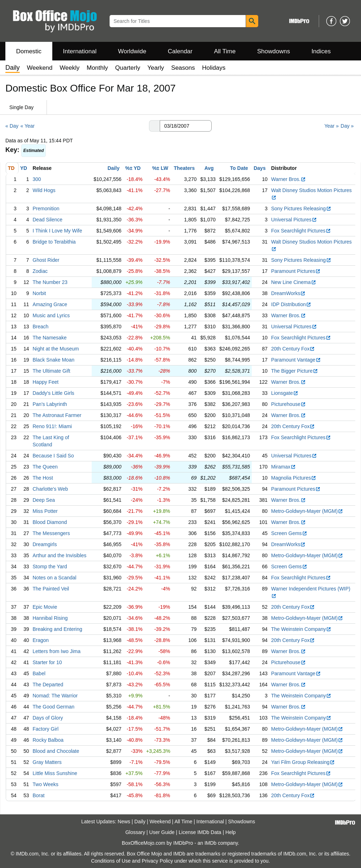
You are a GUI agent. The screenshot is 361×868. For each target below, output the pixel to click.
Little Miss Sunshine (55, 773)
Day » (347, 126)
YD (23, 168)
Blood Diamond (50, 522)
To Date (239, 168)
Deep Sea (44, 500)
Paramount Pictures (296, 271)
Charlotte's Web (50, 489)
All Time (225, 51)
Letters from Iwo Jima (57, 651)
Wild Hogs (44, 190)
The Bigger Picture (295, 371)
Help (230, 832)
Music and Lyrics (51, 315)
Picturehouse (288, 404)
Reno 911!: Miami (52, 426)
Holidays (214, 68)
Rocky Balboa (48, 740)
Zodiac (40, 271)
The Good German (54, 707)
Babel (39, 673)
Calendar (180, 51)
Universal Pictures (294, 220)
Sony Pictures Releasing (301, 209)
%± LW (160, 168)
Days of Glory (48, 718)
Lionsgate (285, 393)
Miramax (283, 467)
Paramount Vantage (296, 360)
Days (259, 168)
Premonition (46, 209)
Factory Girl (45, 729)
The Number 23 (50, 282)
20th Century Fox (293, 349)
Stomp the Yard (50, 567)
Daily (113, 168)
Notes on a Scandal (54, 578)
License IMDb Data (200, 832)
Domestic (29, 51)
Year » (332, 126)
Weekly (70, 68)
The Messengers (51, 533)
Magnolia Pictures (294, 478)
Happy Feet (45, 382)
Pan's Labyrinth (50, 404)
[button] (154, 126)
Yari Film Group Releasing (303, 762)
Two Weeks (45, 784)
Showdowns (274, 51)
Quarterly (128, 68)
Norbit (39, 293)
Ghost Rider (46, 260)
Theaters (184, 168)
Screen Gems (289, 533)
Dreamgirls (45, 544)
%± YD (133, 168)
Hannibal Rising (50, 618)
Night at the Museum (56, 349)
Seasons (183, 68)
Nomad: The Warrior (55, 696)
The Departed (48, 685)
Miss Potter (45, 511)
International (80, 51)
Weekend (40, 68)
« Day (12, 126)
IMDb (210, 843)
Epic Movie (45, 607)
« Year (28, 126)
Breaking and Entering (57, 629)
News (124, 822)
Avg (209, 168)
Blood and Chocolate (56, 751)
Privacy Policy (157, 861)
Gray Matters (47, 762)
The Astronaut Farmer (57, 415)
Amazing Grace (50, 304)
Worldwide (132, 51)
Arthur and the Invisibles (59, 555)
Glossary (135, 832)
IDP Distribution (291, 304)
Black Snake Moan (54, 360)
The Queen (45, 467)
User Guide (162, 832)
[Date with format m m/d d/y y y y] (186, 126)
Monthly (97, 68)
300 (37, 179)
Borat (38, 795)
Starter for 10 (47, 662)
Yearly (156, 68)
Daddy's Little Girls (53, 393)
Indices (321, 51)
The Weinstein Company (301, 629)
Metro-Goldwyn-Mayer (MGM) (307, 511)
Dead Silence (47, 220)
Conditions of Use (111, 861)
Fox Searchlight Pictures (301, 231)
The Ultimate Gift (51, 371)
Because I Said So (53, 456)
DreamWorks (288, 293)
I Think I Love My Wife (57, 231)
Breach (40, 327)
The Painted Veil (51, 589)
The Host (43, 478)
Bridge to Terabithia (54, 242)
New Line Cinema (294, 282)
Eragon (41, 640)
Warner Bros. (288, 179)
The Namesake (50, 338)
